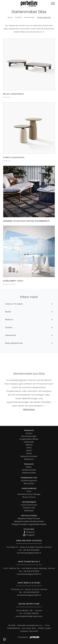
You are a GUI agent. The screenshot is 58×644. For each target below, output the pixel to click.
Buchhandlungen (29, 436)
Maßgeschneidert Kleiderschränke (29, 521)
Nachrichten (29, 483)
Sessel (29, 451)
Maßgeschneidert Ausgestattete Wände (29, 524)
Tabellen (29, 445)
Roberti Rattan (9, 284)
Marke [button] (8, 312)
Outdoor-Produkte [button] (14, 304)
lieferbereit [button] (11, 335)
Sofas (29, 448)
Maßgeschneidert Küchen (29, 518)
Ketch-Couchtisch (13, 94)
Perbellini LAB (29, 508)
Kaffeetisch (29, 459)
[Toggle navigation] (53, 4)
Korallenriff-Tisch (13, 281)
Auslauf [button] (9, 327)
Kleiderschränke (29, 470)
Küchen (29, 433)
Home (10, 17)
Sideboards (29, 442)
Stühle (29, 453)
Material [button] (9, 320)
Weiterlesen (29, 409)
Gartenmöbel (29, 17)
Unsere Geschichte (29, 505)
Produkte (18, 17)
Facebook (29, 532)
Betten (29, 467)
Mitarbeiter (29, 511)
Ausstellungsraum (29, 481)
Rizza (29, 491)
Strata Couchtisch (14, 157)
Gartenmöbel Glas (44, 17)
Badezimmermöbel (29, 456)
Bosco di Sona (29, 497)
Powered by (29, 637)
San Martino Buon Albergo (29, 494)
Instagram (29, 535)
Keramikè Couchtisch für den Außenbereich (26, 221)
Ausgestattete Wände (29, 439)
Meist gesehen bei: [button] (14, 343)
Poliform (7, 97)
